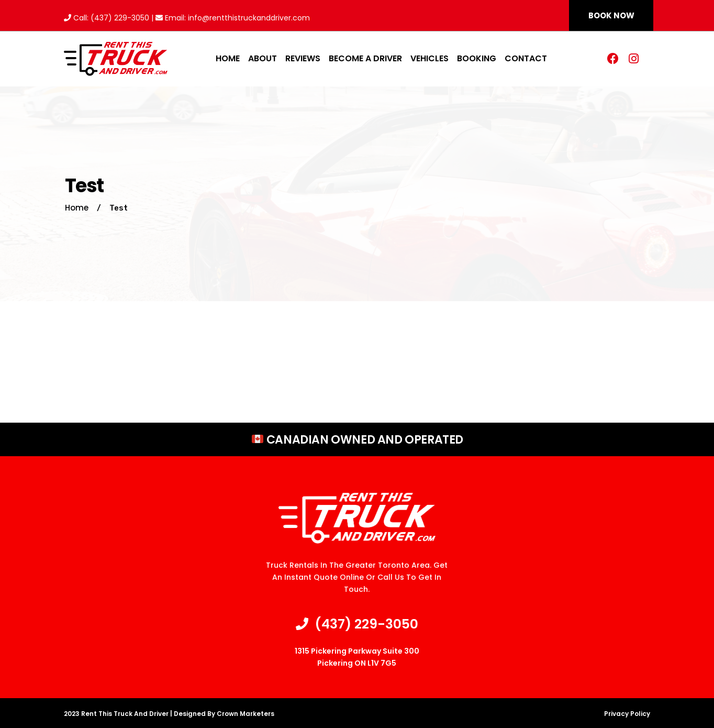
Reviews (303, 58)
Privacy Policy (627, 714)
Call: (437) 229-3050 (107, 18)
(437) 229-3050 (357, 624)
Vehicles (429, 58)
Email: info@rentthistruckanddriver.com (233, 18)
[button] (611, 15)
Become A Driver (365, 58)
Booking (477, 58)
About (263, 58)
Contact (526, 58)
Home (228, 58)
